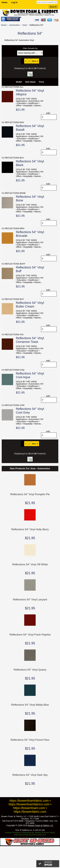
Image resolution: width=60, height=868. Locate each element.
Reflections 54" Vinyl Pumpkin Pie (30, 494)
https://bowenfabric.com (30, 812)
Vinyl (25, 25)
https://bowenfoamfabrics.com (29, 804)
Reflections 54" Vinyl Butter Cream (30, 305)
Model (19, 82)
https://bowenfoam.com (29, 808)
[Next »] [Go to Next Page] (35, 61)
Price (42, 82)
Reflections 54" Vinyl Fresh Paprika (30, 635)
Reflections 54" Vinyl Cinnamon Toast (30, 340)
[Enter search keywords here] (47, 2)
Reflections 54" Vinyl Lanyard (30, 599)
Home (5, 2)
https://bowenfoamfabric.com (29, 801)
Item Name (30, 82)
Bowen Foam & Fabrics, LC (41, 825)
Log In (14, 2)
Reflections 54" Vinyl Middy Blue (30, 705)
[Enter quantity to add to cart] (49, 117)
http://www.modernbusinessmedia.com (30, 835)
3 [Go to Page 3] (29, 61)
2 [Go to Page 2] (26, 61)
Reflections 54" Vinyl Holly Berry (30, 529)
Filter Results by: (30, 48)
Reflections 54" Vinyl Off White (30, 564)
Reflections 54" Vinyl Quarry (30, 670)
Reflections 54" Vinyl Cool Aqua (30, 375)
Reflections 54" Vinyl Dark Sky (30, 775)
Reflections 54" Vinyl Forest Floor (30, 740)
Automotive (14, 25)
